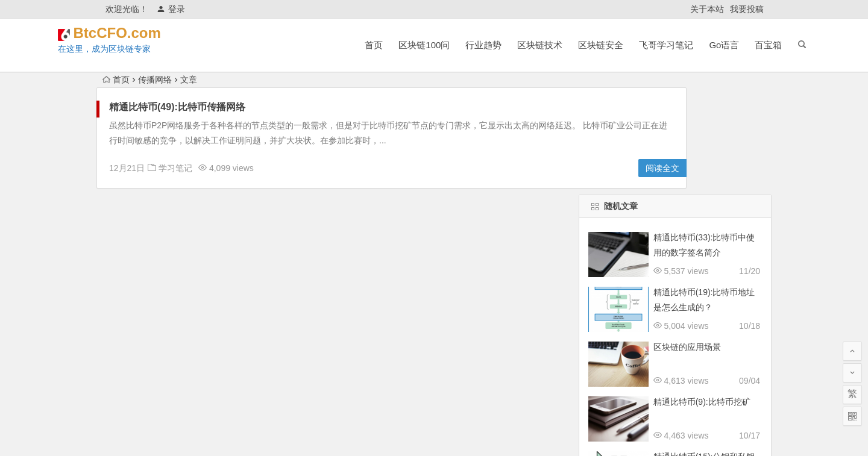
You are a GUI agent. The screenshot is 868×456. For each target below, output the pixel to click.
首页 (331, 45)
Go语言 (681, 45)
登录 (171, 9)
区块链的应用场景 (687, 240)
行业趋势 (441, 45)
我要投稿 (747, 9)
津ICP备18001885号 (494, 433)
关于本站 (707, 9)
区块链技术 (497, 45)
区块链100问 (381, 45)
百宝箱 (725, 45)
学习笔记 (175, 168)
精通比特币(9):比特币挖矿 (702, 295)
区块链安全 (558, 45)
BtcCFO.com (176, 37)
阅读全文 (547, 168)
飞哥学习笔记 (623, 45)
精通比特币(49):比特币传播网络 (177, 107)
